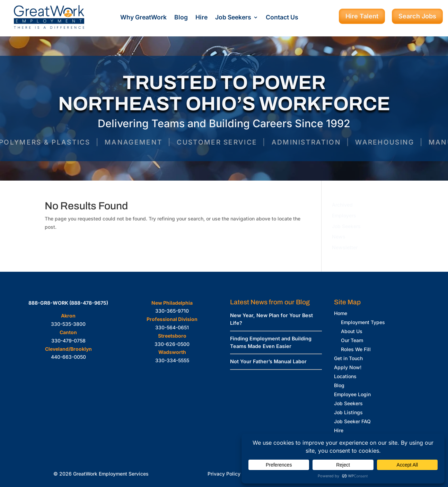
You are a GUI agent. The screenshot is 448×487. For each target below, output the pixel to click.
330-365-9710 (172, 311)
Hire (201, 18)
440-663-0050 (68, 357)
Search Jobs (417, 16)
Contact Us (282, 18)
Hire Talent (362, 16)
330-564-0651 (172, 327)
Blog (181, 18)
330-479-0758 (68, 341)
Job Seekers (233, 18)
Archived (342, 205)
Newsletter (345, 247)
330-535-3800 (68, 324)
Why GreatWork (143, 18)
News (339, 237)
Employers (344, 215)
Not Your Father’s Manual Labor (268, 361)
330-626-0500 (172, 344)
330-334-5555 (172, 360)
